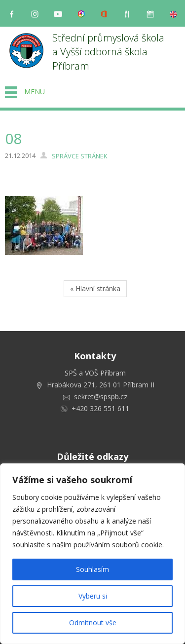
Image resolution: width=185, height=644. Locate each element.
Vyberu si (93, 596)
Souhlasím (92, 569)
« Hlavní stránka (95, 288)
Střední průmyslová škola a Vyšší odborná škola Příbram (110, 52)
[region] (92, 554)
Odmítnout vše (93, 623)
